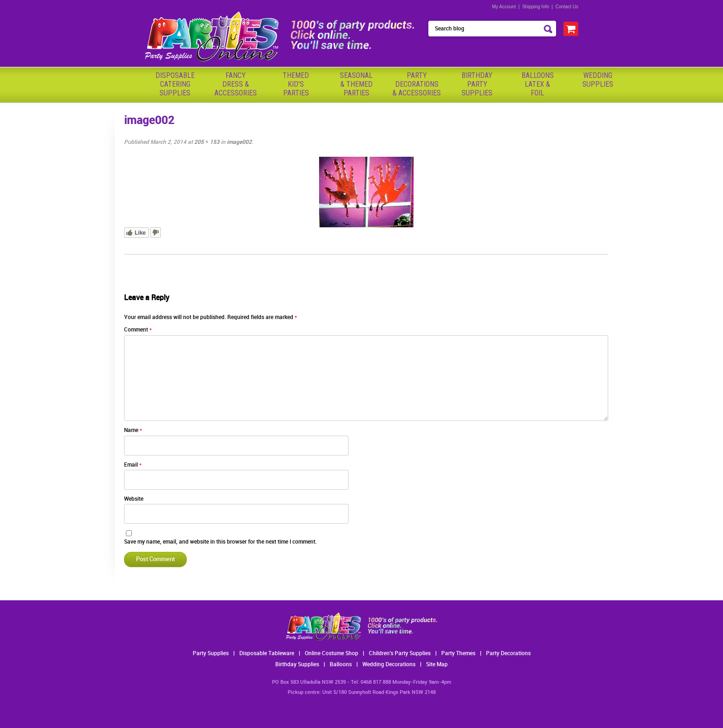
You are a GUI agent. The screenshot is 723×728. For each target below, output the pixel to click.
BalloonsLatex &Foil (538, 84)
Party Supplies (211, 654)
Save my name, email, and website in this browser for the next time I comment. (220, 542)
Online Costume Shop (332, 654)
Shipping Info (535, 7)
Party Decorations (508, 654)
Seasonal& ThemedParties (356, 84)
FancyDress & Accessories (236, 84)
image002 (239, 142)
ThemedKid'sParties (296, 84)
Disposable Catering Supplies (175, 84)
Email (133, 465)
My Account (504, 7)
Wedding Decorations (389, 665)
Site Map (437, 665)
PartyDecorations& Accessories (417, 84)
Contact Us (567, 7)
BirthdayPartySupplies (477, 84)
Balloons (341, 665)
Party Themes (458, 654)
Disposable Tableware (267, 654)
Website (134, 499)
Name (133, 430)
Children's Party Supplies (400, 654)
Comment (138, 330)
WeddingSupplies (598, 80)
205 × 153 (207, 142)
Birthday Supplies (297, 665)
